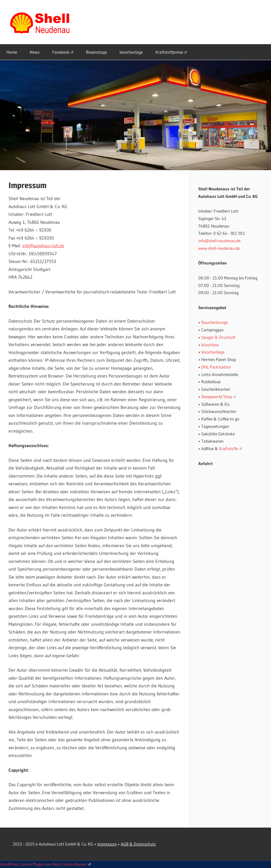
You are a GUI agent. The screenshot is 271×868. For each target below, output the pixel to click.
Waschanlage (131, 52)
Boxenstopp (96, 52)
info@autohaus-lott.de (43, 246)
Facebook (63, 52)
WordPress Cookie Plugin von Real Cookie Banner (45, 864)
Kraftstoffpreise (171, 52)
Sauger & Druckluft (218, 337)
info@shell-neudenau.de (219, 241)
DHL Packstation (216, 367)
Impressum (107, 844)
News (35, 52)
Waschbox (210, 345)
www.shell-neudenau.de (219, 248)
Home (12, 52)
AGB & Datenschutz (138, 844)
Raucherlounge (214, 322)
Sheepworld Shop (218, 397)
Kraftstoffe (230, 448)
